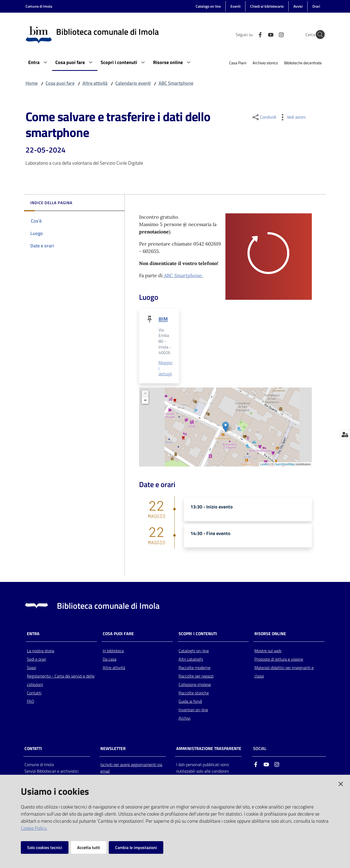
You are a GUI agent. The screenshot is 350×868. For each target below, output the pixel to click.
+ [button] (145, 394)
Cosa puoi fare (60, 83)
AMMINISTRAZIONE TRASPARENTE (209, 749)
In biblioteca (113, 651)
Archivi (184, 718)
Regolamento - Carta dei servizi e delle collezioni (61, 680)
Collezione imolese (195, 685)
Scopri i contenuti (198, 634)
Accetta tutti (89, 847)
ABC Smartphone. (183, 275)
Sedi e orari (36, 659)
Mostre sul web (268, 651)
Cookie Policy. (34, 828)
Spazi (31, 668)
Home (32, 83)
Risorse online (270, 634)
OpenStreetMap (284, 464)
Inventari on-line (193, 710)
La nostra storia (41, 651)
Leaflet (265, 464)
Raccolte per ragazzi (196, 676)
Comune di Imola (39, 6)
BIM (163, 319)
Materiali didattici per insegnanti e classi (284, 672)
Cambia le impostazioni (136, 847)
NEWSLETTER (113, 749)
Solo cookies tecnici (45, 847)
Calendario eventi (133, 83)
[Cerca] (318, 35)
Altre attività (95, 83)
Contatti (34, 693)
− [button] (145, 401)
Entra (33, 634)
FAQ (31, 702)
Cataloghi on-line (194, 651)
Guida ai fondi (190, 702)
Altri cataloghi (191, 659)
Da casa (110, 659)
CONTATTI (33, 749)
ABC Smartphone (176, 83)
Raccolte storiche (194, 693)
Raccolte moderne (194, 668)
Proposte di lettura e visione (279, 659)
